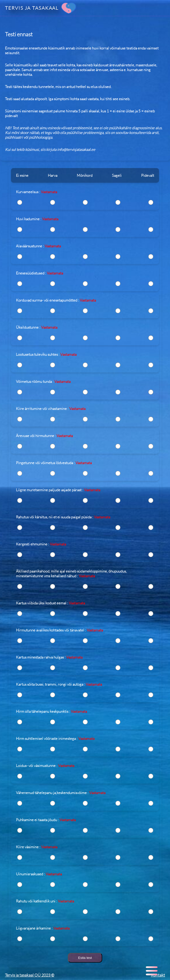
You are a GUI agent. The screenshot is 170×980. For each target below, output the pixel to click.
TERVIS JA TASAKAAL (32, 8)
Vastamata (49, 192)
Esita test (85, 958)
